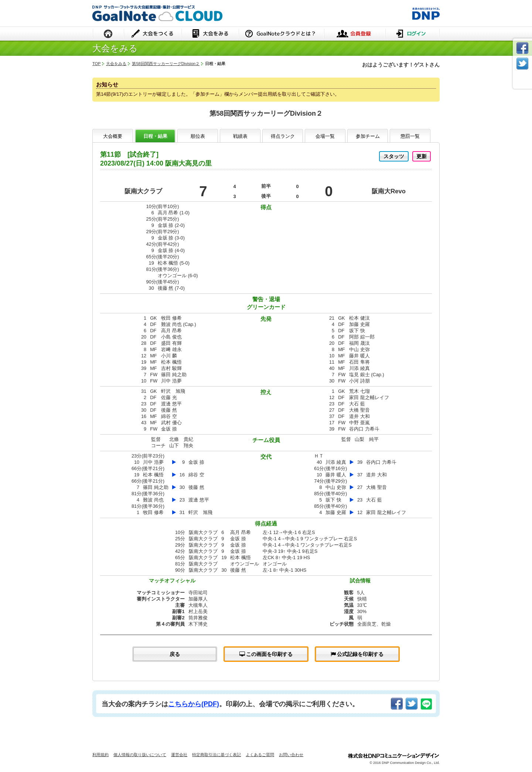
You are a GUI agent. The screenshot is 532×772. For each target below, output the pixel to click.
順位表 (198, 136)
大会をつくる (153, 34)
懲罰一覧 (410, 136)
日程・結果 (155, 136)
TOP (96, 64)
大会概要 (113, 136)
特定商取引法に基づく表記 (216, 755)
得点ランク (283, 136)
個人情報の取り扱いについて (140, 755)
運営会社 (179, 755)
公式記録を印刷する (357, 654)
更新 (422, 156)
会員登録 (355, 34)
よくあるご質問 (260, 755)
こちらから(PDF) (194, 704)
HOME (108, 34)
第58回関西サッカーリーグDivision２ (166, 64)
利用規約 (100, 755)
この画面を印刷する (266, 654)
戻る (175, 654)
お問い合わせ (291, 755)
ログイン (412, 34)
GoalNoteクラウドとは (281, 34)
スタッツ (394, 156)
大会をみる (210, 34)
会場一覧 (325, 136)
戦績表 (240, 136)
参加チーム (368, 136)
